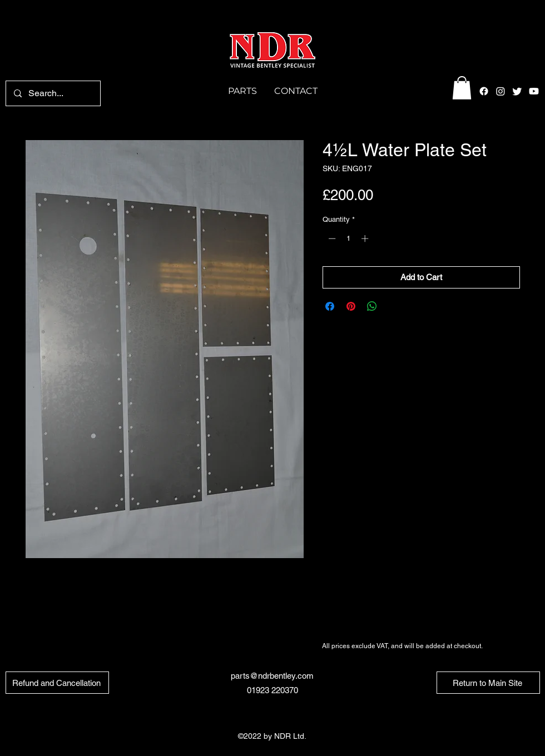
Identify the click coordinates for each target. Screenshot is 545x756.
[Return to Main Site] (488, 683)
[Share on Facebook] (330, 306)
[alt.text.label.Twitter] (517, 91)
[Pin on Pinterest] (351, 306)
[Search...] (53, 93)
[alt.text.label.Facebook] (484, 91)
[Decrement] (331, 238)
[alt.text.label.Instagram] (501, 91)
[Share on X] (393, 306)
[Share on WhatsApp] (372, 306)
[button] (462, 88)
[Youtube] (534, 91)
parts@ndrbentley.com (272, 676)
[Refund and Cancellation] (57, 683)
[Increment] (366, 238)
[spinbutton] (348, 238)
